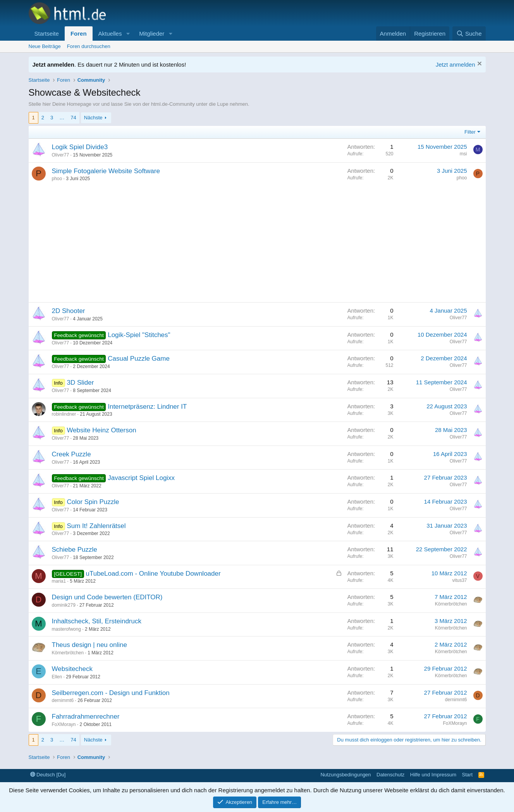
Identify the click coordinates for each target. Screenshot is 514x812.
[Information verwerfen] (479, 65)
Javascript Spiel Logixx (141, 478)
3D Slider (80, 383)
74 (73, 118)
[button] (128, 34)
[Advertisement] (257, 244)
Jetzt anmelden (456, 65)
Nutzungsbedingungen (346, 775)
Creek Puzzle (71, 454)
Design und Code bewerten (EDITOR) (107, 597)
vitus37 (459, 580)
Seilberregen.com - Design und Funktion (111, 693)
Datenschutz (390, 775)
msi (463, 154)
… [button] (62, 118)
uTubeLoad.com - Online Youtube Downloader (153, 574)
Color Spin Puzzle (93, 502)
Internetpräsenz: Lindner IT (147, 407)
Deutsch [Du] (48, 775)
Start (467, 775)
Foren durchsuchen (89, 46)
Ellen (57, 677)
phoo (57, 179)
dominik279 (64, 605)
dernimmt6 (63, 700)
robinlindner (64, 414)
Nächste (93, 118)
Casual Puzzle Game (139, 359)
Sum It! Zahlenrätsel (96, 526)
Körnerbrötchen (451, 604)
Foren (79, 34)
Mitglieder (152, 34)
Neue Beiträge (45, 46)
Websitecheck (72, 669)
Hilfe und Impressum (433, 775)
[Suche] (469, 34)
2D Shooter (69, 311)
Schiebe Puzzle (75, 550)
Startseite (47, 34)
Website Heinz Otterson (101, 430)
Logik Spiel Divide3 (80, 147)
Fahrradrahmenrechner (86, 717)
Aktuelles (110, 34)
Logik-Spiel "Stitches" (139, 335)
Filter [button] (470, 132)
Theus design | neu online (89, 645)
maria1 (59, 581)
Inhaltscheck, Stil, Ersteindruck (97, 621)
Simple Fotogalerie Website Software (106, 171)
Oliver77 (61, 155)
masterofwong (66, 629)
